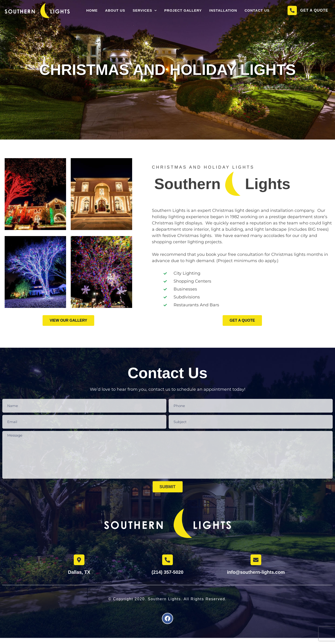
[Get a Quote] (292, 11)
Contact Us (257, 11)
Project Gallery (183, 11)
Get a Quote (314, 11)
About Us (115, 11)
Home (92, 11)
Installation (223, 11)
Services (145, 11)
